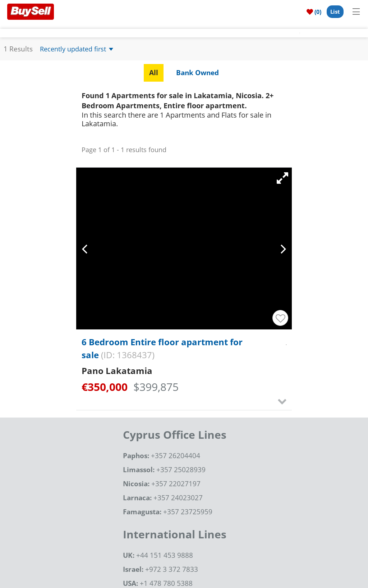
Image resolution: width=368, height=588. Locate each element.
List (335, 12)
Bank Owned (197, 73)
